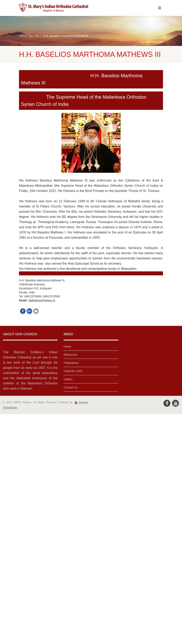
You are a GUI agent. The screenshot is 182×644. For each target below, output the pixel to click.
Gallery (68, 379)
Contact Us (70, 387)
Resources (70, 355)
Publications (71, 363)
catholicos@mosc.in (42, 300)
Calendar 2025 (73, 371)
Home (67, 346)
